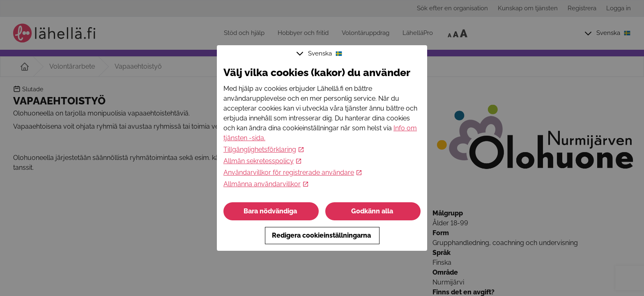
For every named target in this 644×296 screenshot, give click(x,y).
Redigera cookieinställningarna (322, 235)
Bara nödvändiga (271, 211)
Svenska (320, 53)
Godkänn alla (373, 211)
